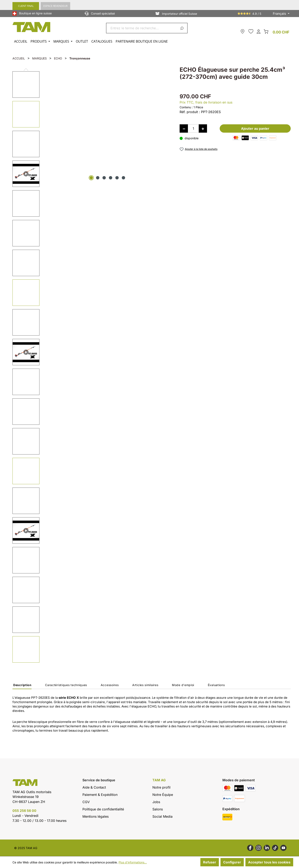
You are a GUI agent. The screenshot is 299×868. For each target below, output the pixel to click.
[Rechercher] (183, 28)
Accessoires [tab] (110, 685)
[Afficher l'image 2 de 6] (98, 178)
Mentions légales (96, 816)
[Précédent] (26, 68)
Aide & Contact (94, 787)
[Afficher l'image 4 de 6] (111, 178)
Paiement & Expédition (100, 795)
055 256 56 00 (24, 811)
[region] (92, 365)
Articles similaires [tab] (145, 685)
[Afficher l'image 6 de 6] (124, 178)
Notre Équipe (163, 795)
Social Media (162, 816)
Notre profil (161, 787)
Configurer (232, 862)
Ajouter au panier (255, 128)
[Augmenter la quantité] (203, 128)
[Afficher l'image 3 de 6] (104, 178)
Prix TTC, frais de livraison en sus (206, 102)
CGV (86, 802)
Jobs (156, 802)
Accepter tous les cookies (269, 862)
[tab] (22, 686)
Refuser (210, 862)
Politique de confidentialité (103, 809)
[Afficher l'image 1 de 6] (91, 178)
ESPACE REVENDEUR (55, 6)
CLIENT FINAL (26, 6)
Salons (158, 809)
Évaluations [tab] (216, 685)
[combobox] (142, 28)
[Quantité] (193, 128)
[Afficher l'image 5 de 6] (117, 178)
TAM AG (159, 780)
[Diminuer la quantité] (184, 128)
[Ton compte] (259, 31)
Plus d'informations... (133, 862)
